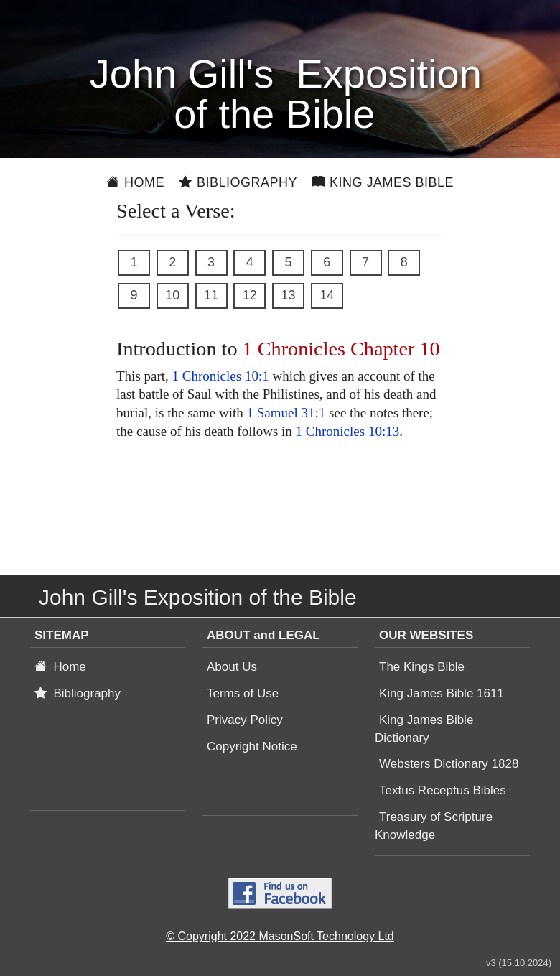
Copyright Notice (252, 747)
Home (135, 182)
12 (250, 295)
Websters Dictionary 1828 (449, 764)
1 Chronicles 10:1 (221, 376)
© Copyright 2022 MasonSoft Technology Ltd (280, 936)
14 (327, 295)
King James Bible (383, 182)
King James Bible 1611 (442, 693)
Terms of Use (243, 693)
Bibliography (238, 182)
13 (288, 295)
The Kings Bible (422, 667)
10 (172, 295)
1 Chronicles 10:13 (348, 431)
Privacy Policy (245, 720)
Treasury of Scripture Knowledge (434, 826)
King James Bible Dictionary (424, 729)
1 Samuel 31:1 (286, 413)
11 (211, 295)
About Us (232, 667)
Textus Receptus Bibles (443, 790)
